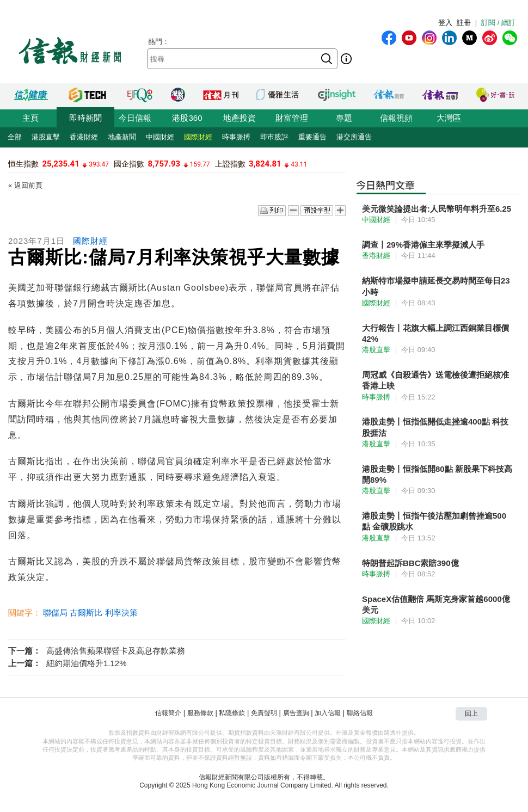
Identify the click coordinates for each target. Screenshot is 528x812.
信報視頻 (396, 118)
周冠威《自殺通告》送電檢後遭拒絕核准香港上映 (435, 380)
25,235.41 (60, 164)
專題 (344, 118)
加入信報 (328, 713)
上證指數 (230, 164)
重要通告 (312, 137)
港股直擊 (46, 137)
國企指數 (129, 164)
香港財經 (84, 137)
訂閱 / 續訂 (498, 23)
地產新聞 (122, 137)
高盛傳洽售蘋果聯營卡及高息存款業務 (116, 651)
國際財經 (198, 137)
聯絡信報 (360, 713)
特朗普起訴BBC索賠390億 (410, 563)
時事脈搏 (236, 137)
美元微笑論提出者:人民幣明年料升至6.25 (437, 209)
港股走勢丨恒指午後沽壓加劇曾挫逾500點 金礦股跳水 (434, 521)
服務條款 (200, 713)
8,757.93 (164, 164)
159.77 (200, 164)
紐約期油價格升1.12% (87, 663)
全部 (15, 137)
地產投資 (240, 118)
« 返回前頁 (25, 185)
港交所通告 (354, 137)
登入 (445, 23)
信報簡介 (168, 713)
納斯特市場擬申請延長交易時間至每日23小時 (436, 286)
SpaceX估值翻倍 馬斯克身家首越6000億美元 (436, 604)
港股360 (187, 118)
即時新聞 (85, 118)
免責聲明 (264, 713)
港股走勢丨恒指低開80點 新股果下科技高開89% (437, 474)
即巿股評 (274, 137)
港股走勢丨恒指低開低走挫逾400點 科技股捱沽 (435, 427)
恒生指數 (23, 164)
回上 (471, 713)
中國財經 (160, 137)
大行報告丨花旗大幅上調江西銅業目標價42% (435, 333)
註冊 (464, 23)
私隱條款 (232, 713)
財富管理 (292, 118)
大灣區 (449, 118)
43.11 (299, 164)
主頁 (30, 118)
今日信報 (135, 118)
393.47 (99, 164)
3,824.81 (265, 164)
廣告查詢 (296, 713)
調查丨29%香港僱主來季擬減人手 (423, 245)
